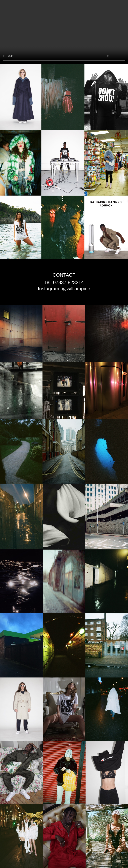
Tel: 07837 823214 (64, 282)
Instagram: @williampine (64, 289)
